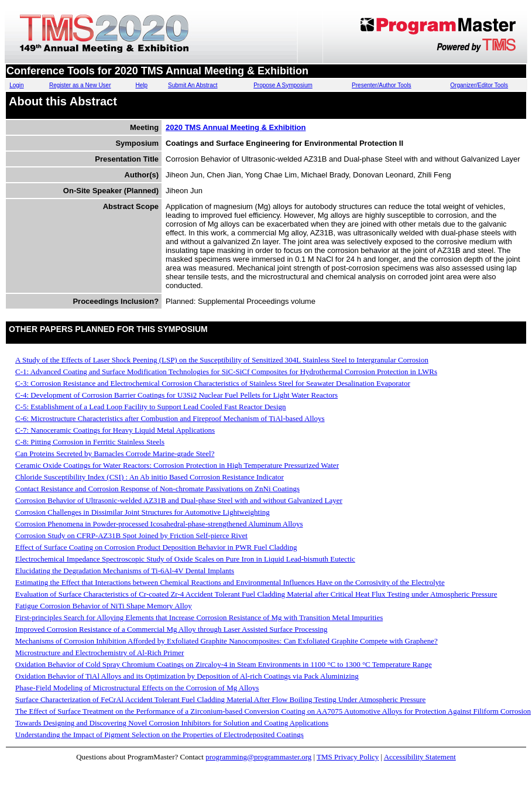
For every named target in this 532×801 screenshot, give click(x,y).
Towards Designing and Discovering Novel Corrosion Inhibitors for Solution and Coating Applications (172, 723)
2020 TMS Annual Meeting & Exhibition (236, 127)
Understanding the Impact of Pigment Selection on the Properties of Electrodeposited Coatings (159, 735)
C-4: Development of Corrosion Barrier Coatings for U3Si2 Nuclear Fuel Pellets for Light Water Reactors (176, 395)
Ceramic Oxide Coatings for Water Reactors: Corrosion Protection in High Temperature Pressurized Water (177, 465)
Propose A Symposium (283, 85)
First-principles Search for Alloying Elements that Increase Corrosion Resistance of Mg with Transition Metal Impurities (199, 617)
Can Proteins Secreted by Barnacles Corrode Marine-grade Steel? (115, 453)
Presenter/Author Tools (382, 85)
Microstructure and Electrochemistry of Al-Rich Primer (99, 653)
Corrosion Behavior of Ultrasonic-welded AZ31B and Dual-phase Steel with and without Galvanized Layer (179, 500)
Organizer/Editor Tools (479, 85)
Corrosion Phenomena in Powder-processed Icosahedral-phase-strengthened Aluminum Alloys (159, 524)
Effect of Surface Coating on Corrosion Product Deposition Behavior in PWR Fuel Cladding (156, 547)
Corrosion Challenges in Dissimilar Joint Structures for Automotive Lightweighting (143, 512)
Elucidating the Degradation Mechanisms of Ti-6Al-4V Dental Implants (125, 571)
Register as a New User (80, 85)
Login (16, 85)
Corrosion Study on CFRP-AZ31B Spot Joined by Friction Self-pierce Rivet (131, 535)
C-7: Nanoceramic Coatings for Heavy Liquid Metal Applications (115, 430)
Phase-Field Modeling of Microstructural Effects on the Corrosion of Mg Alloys (137, 688)
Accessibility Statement (420, 757)
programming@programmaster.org (258, 757)
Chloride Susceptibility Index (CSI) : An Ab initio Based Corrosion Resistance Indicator (150, 477)
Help (142, 85)
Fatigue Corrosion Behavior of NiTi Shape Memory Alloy (104, 606)
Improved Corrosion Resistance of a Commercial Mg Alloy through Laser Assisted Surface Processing (171, 629)
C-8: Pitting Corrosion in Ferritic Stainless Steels (90, 442)
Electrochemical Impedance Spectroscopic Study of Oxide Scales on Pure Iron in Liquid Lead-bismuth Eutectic (185, 559)
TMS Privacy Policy (348, 757)
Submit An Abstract (193, 85)
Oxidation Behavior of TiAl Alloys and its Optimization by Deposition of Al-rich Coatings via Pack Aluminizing (187, 676)
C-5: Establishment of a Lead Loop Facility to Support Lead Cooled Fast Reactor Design (151, 407)
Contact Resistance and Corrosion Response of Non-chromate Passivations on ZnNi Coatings (157, 489)
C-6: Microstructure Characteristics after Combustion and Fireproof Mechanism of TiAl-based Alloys (170, 418)
